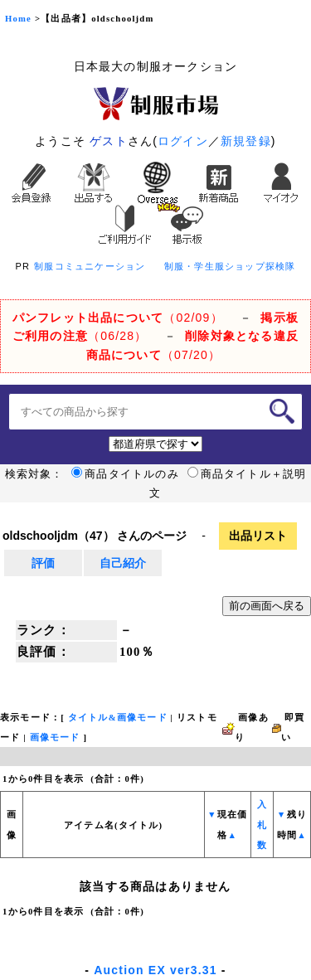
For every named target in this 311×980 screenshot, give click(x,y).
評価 (43, 563)
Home (18, 19)
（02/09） (118, 318)
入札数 (262, 825)
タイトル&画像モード (118, 718)
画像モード (55, 737)
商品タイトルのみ (125, 474)
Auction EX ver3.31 (155, 970)
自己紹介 (123, 563)
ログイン (183, 141)
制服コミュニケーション (90, 266)
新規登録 (246, 141)
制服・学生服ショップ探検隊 (230, 266)
